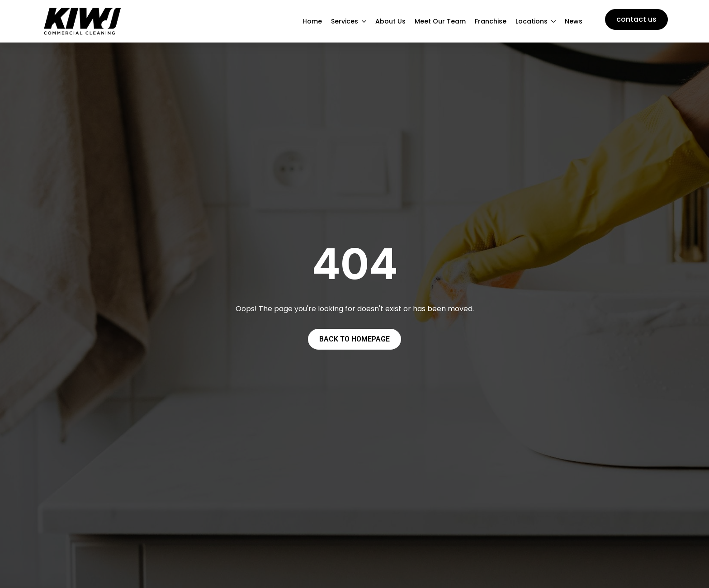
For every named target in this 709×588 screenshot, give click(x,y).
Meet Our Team (440, 21)
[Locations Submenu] (554, 21)
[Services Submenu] (364, 21)
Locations (532, 21)
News (574, 21)
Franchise (491, 21)
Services (345, 21)
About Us (390, 21)
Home (312, 21)
